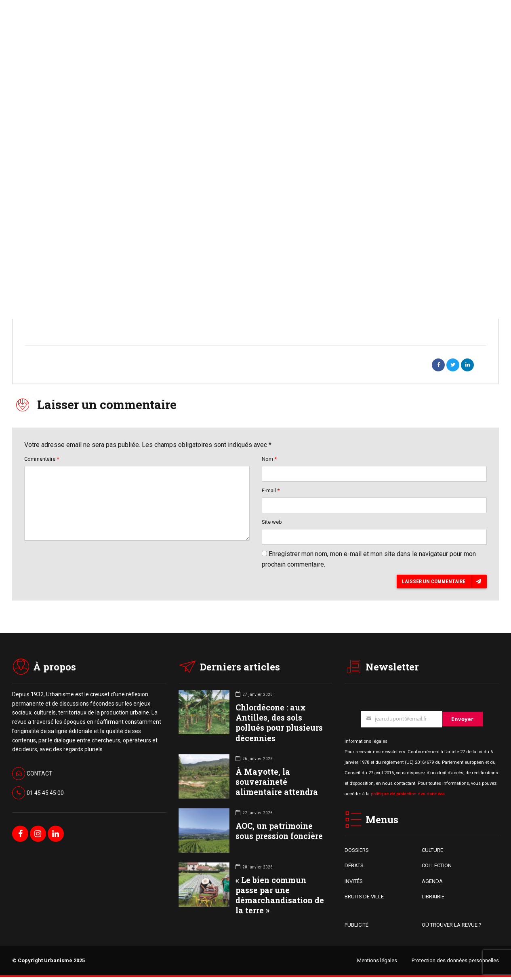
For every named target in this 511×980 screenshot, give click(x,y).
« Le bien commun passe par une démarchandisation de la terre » (280, 898)
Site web (272, 524)
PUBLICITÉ (356, 928)
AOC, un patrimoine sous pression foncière (279, 834)
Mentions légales (377, 964)
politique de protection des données (408, 797)
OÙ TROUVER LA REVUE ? (452, 928)
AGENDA (432, 884)
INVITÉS (354, 884)
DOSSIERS (357, 853)
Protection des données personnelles (455, 964)
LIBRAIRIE (433, 899)
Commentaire (42, 460)
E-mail (271, 492)
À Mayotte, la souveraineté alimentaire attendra (277, 785)
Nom (269, 460)
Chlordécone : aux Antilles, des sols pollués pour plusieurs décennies (279, 726)
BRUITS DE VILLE (364, 899)
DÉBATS (354, 869)
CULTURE (432, 853)
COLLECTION (437, 869)
